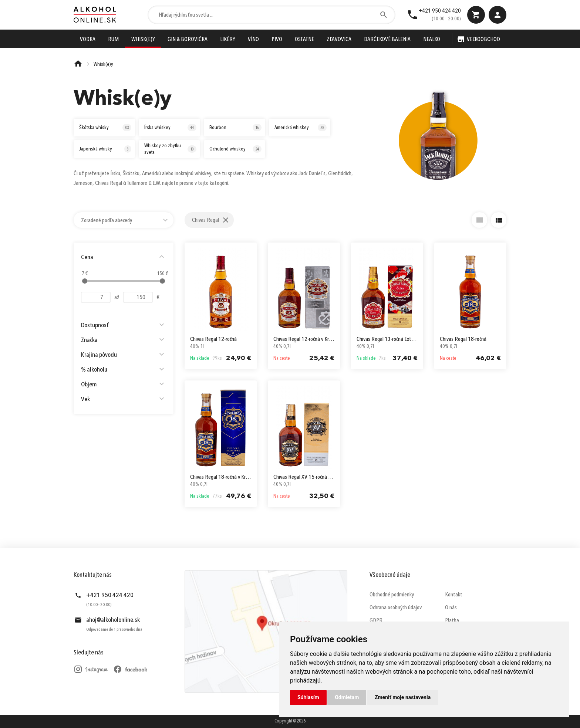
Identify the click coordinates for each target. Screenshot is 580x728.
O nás (451, 608)
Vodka (88, 40)
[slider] (85, 281)
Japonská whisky (105, 149)
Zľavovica (339, 40)
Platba (452, 621)
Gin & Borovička (188, 40)
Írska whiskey (170, 128)
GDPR (376, 621)
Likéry (228, 40)
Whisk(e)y (143, 40)
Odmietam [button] (347, 697)
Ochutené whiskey (235, 149)
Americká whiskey (301, 128)
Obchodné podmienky (392, 595)
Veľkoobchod (483, 40)
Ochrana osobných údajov (396, 608)
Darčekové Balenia (387, 40)
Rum (113, 40)
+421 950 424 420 (440, 11)
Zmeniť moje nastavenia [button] (403, 697)
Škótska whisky (105, 128)
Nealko (432, 40)
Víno (253, 40)
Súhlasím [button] (308, 697)
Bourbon (235, 128)
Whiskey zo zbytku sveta (170, 149)
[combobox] (124, 220)
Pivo (277, 40)
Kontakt (454, 595)
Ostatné (304, 40)
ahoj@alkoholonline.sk (113, 620)
